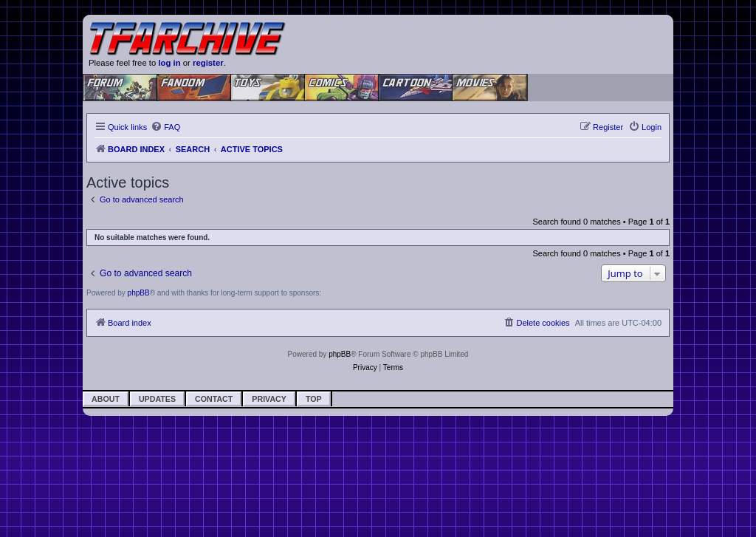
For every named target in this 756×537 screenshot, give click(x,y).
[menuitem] (165, 127)
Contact (214, 399)
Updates (157, 399)
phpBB (139, 293)
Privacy (269, 399)
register (208, 63)
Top (314, 399)
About (106, 399)
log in (169, 63)
